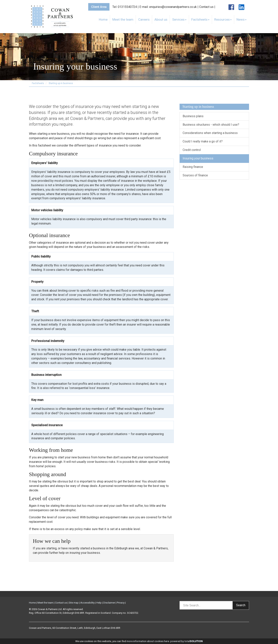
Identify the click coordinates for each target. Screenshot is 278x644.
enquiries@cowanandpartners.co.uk (173, 7)
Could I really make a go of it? (203, 141)
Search (241, 605)
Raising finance (193, 167)
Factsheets (200, 19)
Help (99, 603)
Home (103, 19)
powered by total (186, 641)
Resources (223, 19)
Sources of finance (195, 175)
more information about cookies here (148, 641)
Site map (74, 603)
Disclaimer (109, 603)
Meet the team (123, 19)
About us (161, 19)
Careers (144, 19)
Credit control (192, 150)
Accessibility (87, 603)
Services (179, 19)
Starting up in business (61, 83)
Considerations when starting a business (210, 133)
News (242, 19)
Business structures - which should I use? (211, 125)
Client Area (99, 7)
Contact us (206, 7)
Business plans (193, 116)
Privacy (121, 603)
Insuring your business (198, 158)
